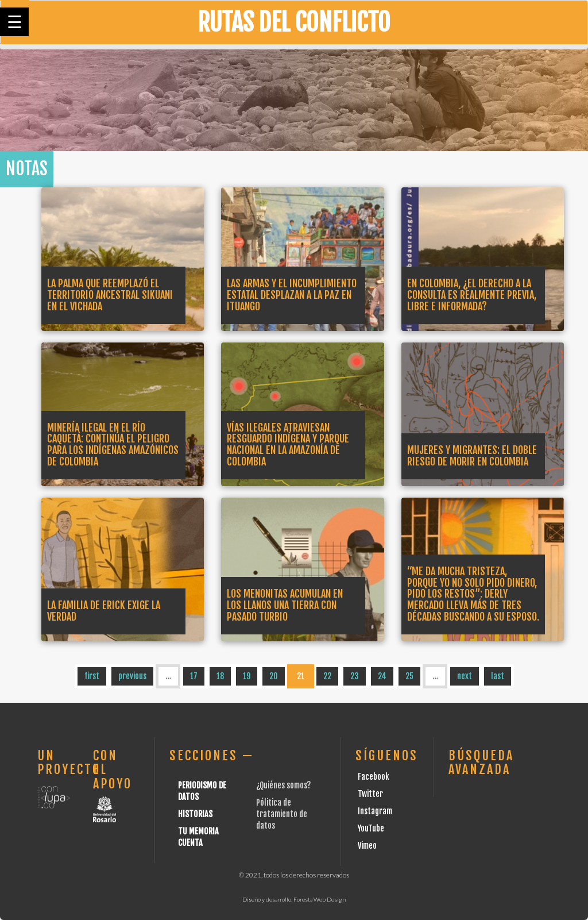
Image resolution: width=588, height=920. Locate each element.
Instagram (375, 811)
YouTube (371, 828)
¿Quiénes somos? (283, 785)
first (92, 676)
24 (382, 676)
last (498, 676)
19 (247, 676)
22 (327, 676)
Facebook (374, 777)
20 (274, 676)
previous (132, 676)
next (465, 676)
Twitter (370, 794)
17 (194, 676)
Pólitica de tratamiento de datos (282, 814)
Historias (195, 814)
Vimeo (367, 846)
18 (220, 676)
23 (355, 676)
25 (409, 676)
